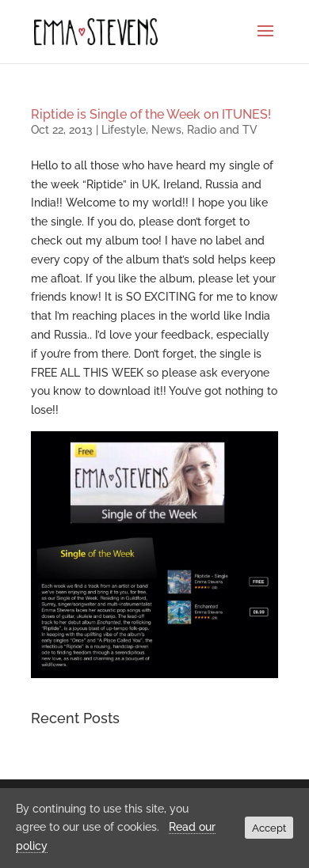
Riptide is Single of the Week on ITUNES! (151, 114)
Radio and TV (222, 130)
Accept (269, 828)
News (166, 130)
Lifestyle (124, 130)
